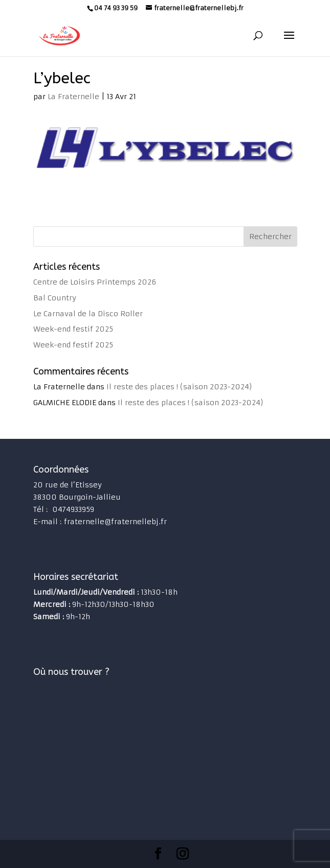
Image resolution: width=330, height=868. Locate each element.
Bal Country (55, 298)
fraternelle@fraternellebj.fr (115, 522)
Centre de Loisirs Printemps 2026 (95, 282)
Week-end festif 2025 (73, 329)
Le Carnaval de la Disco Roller (88, 314)
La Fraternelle (73, 97)
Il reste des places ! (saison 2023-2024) (179, 387)
